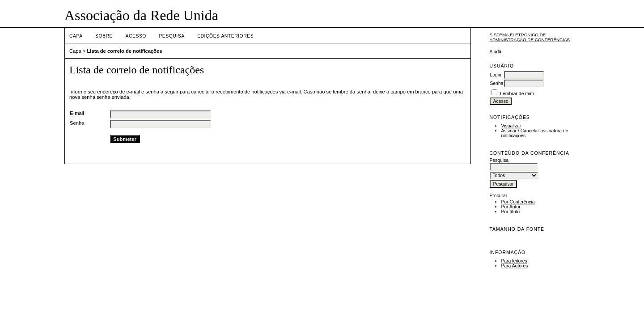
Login (495, 75)
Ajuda (495, 52)
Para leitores (514, 261)
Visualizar (511, 126)
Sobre (104, 36)
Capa (76, 36)
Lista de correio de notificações (125, 51)
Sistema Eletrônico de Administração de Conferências (530, 37)
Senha (496, 83)
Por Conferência (518, 202)
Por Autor (511, 207)
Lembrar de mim (517, 94)
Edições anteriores (225, 36)
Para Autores (514, 266)
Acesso (136, 36)
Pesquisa (172, 36)
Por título (510, 212)
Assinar (509, 131)
